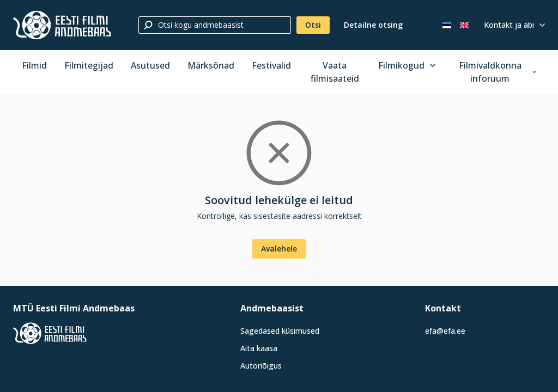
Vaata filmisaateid (335, 72)
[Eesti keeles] (447, 25)
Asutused (150, 65)
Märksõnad (211, 65)
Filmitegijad (89, 65)
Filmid (34, 65)
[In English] (464, 25)
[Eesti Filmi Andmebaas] (62, 25)
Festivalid (271, 65)
